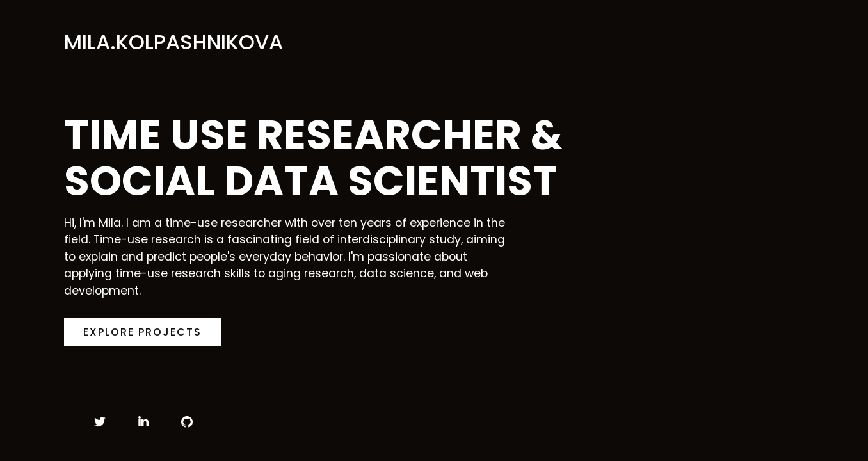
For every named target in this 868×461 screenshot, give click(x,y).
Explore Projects (142, 332)
